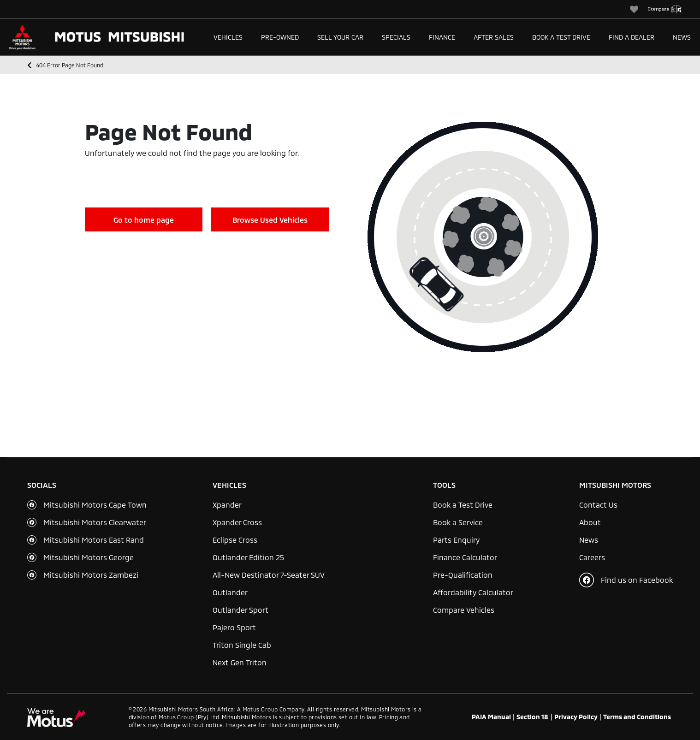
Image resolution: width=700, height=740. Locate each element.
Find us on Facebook (626, 580)
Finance (442, 37)
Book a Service (458, 522)
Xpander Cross (237, 522)
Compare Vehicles (464, 610)
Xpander (227, 505)
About (590, 522)
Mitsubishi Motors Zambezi (91, 575)
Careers (592, 557)
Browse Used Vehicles (270, 220)
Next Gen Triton (240, 662)
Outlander (230, 592)
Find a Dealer (632, 37)
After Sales (494, 37)
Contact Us (598, 505)
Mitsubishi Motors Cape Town (95, 505)
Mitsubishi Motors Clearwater (95, 522)
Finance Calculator (465, 557)
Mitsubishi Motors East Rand (94, 540)
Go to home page (144, 220)
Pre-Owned (280, 37)
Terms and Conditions (637, 717)
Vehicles (228, 37)
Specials (396, 37)
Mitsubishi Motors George (89, 557)
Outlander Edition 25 (248, 557)
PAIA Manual (491, 717)
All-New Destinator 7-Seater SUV (269, 575)
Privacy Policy (576, 717)
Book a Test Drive (561, 37)
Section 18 (532, 717)
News (682, 37)
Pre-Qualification (463, 575)
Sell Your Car (340, 37)
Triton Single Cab (242, 645)
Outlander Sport (240, 610)
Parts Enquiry (456, 540)
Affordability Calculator (473, 592)
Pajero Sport (234, 627)
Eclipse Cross (235, 540)
